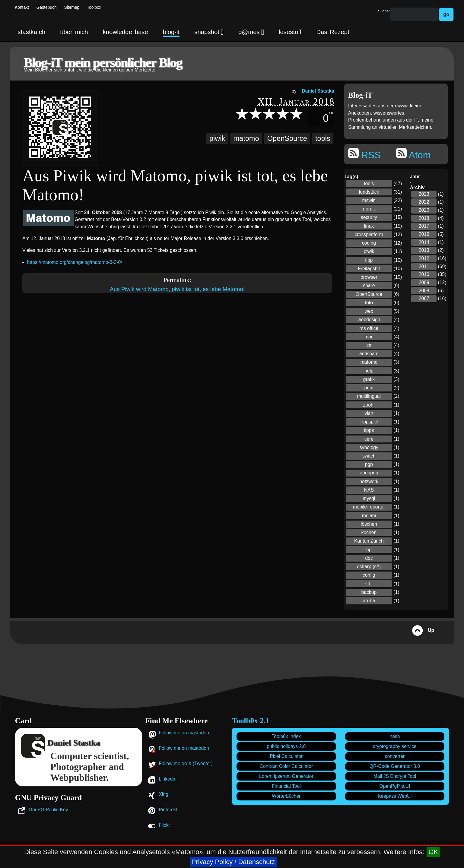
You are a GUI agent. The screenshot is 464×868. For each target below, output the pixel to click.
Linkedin (167, 779)
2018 (424, 218)
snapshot (209, 32)
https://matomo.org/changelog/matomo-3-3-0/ (75, 262)
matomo (246, 138)
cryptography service (395, 746)
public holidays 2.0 (286, 746)
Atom (413, 154)
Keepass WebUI (395, 796)
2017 (424, 226)
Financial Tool (286, 786)
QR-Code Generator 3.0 (395, 766)
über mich (74, 32)
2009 (424, 282)
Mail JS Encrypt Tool (395, 776)
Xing (163, 794)
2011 (424, 266)
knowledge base (126, 32)
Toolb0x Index (286, 736)
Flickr (164, 825)
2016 (424, 234)
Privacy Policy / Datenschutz (233, 862)
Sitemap (72, 7)
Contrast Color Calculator (286, 766)
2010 (424, 274)
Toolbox (94, 7)
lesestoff (290, 32)
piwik (217, 138)
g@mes (251, 32)
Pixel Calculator (286, 756)
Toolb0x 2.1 (251, 721)
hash (395, 736)
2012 (424, 258)
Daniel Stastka (318, 91)
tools (323, 138)
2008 (424, 291)
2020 (424, 210)
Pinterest (168, 810)
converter (395, 756)
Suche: (384, 11)
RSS (364, 154)
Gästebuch (47, 7)
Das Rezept (333, 32)
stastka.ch (32, 32)
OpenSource (287, 138)
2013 (424, 250)
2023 (424, 194)
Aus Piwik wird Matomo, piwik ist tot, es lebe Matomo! (177, 289)
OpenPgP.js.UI (395, 786)
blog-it (171, 32)
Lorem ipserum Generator (286, 776)
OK (433, 852)
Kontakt (22, 7)
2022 (424, 202)
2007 (424, 298)
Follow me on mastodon (184, 733)
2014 (424, 242)
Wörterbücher (286, 796)
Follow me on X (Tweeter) (186, 763)
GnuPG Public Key (48, 810)
